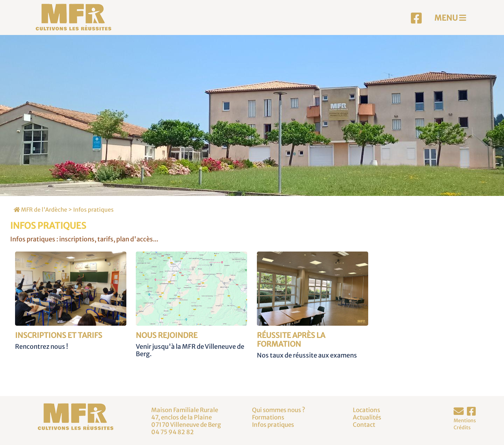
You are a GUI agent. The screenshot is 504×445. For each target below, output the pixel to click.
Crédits (462, 428)
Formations (268, 417)
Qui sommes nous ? (279, 410)
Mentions (465, 421)
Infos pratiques (93, 210)
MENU (450, 18)
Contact (364, 425)
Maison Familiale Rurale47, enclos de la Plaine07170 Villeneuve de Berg (186, 417)
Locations (366, 410)
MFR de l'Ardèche (40, 210)
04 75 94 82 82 (173, 432)
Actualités (367, 417)
